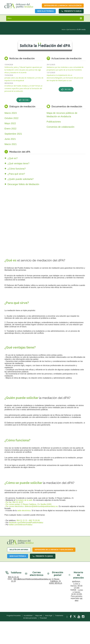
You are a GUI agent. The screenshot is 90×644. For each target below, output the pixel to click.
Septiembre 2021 (13, 134)
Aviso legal (49, 616)
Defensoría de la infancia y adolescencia (63, 6)
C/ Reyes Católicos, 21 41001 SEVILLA (56, 581)
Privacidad (43, 618)
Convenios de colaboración (61, 127)
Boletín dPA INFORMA (19, 550)
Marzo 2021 (11, 144)
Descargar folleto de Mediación (23, 184)
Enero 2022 (10, 129)
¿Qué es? (13, 158)
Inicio (63, 30)
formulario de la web (24, 500)
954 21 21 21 (22, 521)
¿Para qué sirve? (16, 174)
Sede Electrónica (45, 11)
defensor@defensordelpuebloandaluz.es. (41, 506)
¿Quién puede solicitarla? (21, 179)
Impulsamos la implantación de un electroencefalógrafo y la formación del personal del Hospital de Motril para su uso (65, 78)
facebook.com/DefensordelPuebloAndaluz (26, 523)
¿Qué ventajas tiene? (18, 163)
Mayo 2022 (10, 123)
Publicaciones (54, 122)
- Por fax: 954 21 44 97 (14, 502)
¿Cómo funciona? (17, 169)
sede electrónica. (24, 511)
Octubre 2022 (11, 118)
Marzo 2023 (11, 113)
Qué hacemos (71, 30)
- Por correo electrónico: (15, 506)
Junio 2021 (10, 139)
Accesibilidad (28, 616)
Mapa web (39, 616)
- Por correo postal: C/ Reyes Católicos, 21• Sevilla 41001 (28, 504)
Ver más (24, 100)
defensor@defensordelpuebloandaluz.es (34, 579)
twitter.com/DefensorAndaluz (21, 525)
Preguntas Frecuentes (14, 616)
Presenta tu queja (71, 11)
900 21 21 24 (15, 580)
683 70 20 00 (34, 521)
